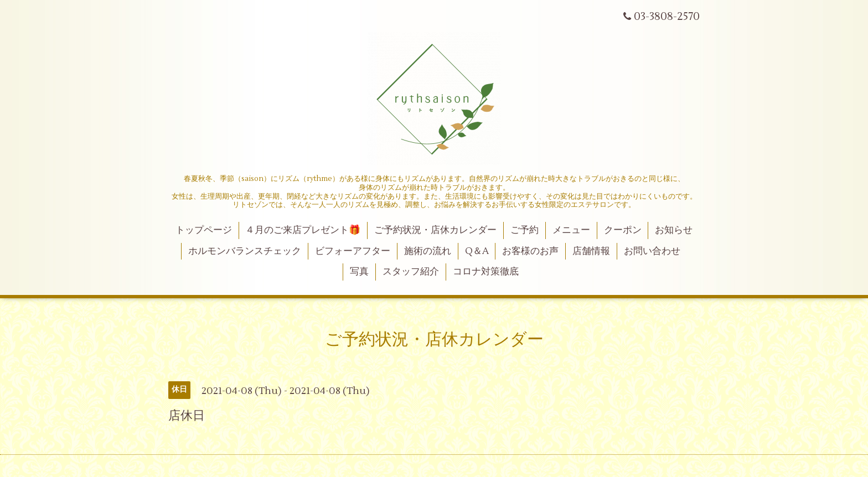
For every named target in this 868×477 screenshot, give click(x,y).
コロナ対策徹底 (486, 272)
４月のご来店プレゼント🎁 (303, 230)
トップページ (204, 230)
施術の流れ (428, 251)
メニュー (571, 230)
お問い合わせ (652, 251)
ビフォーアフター (353, 251)
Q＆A (477, 251)
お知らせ (674, 230)
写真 (359, 272)
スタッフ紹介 (411, 272)
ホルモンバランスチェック (245, 251)
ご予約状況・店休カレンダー (435, 230)
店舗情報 (591, 251)
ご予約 (525, 230)
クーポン (623, 230)
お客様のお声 (530, 251)
